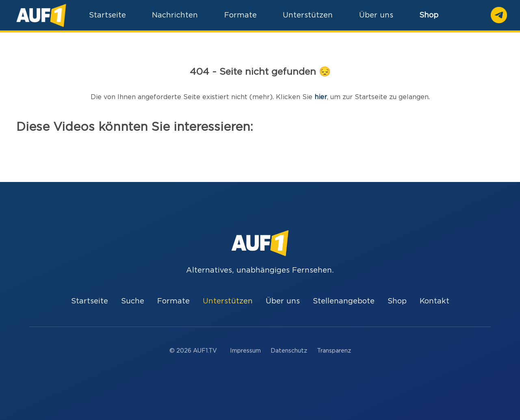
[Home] (41, 15)
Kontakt (434, 301)
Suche (133, 301)
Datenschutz (289, 351)
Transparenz (334, 351)
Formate (173, 301)
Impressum (245, 351)
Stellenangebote (344, 301)
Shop (429, 15)
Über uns (283, 301)
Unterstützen (228, 301)
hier (321, 97)
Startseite (90, 301)
